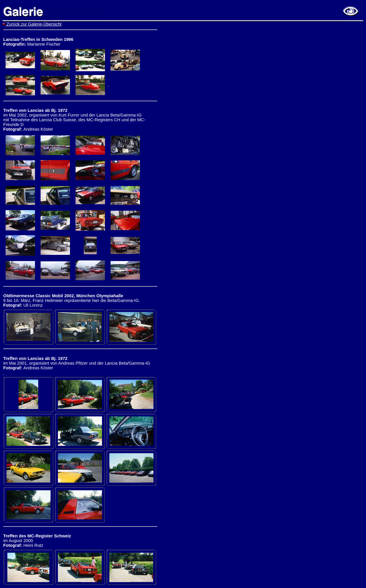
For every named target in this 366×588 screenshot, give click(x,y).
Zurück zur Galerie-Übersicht (32, 24)
